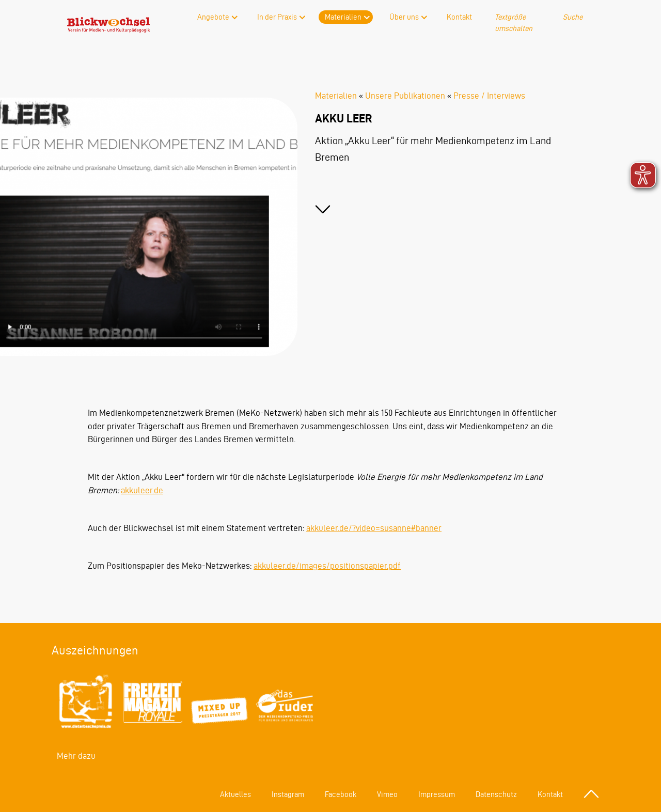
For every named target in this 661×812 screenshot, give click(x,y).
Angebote (213, 17)
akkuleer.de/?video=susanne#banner (374, 528)
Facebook (341, 794)
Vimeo (387, 794)
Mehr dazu (76, 756)
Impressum (437, 794)
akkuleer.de (142, 490)
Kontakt (459, 17)
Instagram (288, 794)
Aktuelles (235, 794)
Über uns (404, 17)
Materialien (343, 17)
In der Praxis (277, 17)
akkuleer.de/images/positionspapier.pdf (327, 566)
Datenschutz (496, 794)
